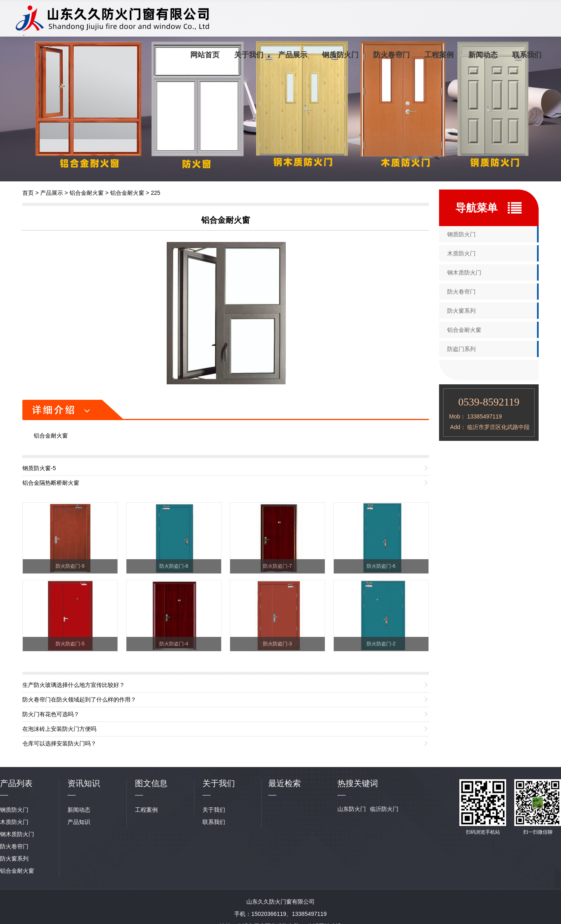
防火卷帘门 (391, 55)
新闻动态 (483, 55)
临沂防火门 (384, 809)
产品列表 (16, 783)
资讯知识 (84, 783)
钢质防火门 (340, 55)
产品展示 (293, 55)
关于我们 (249, 55)
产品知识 (79, 822)
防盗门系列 (461, 349)
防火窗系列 (461, 311)
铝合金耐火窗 (87, 193)
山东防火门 (352, 809)
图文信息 (151, 783)
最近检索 (285, 783)
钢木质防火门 (464, 272)
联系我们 (527, 55)
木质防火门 (461, 253)
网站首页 (205, 55)
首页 (28, 193)
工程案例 (439, 55)
